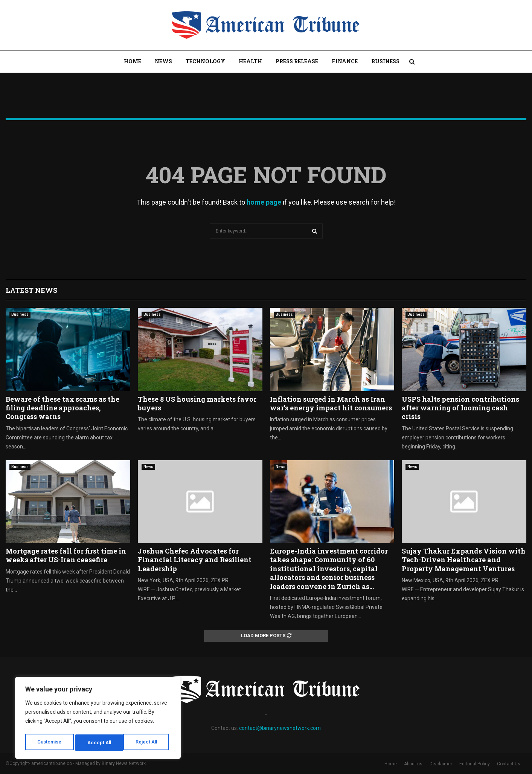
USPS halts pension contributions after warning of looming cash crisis (460, 408)
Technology (205, 61)
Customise (50, 743)
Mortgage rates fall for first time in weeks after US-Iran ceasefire (66, 555)
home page (264, 202)
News (163, 61)
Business (385, 61)
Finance (345, 61)
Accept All (147, 743)
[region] (98, 719)
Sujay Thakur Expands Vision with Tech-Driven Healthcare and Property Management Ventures (464, 560)
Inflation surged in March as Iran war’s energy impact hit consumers (331, 403)
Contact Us (509, 764)
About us (413, 764)
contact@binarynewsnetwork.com (280, 728)
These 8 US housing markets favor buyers (197, 403)
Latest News (31, 290)
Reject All (99, 743)
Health (250, 61)
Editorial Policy (475, 764)
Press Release (297, 61)
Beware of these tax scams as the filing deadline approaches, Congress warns (62, 408)
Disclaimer (441, 764)
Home (133, 61)
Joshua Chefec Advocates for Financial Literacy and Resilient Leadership (195, 560)
